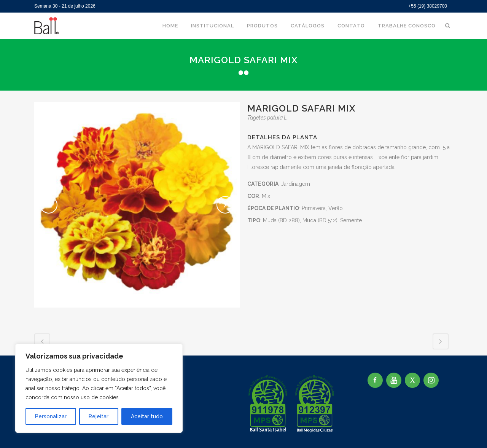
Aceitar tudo (147, 416)
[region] (99, 388)
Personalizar (51, 416)
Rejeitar (99, 416)
